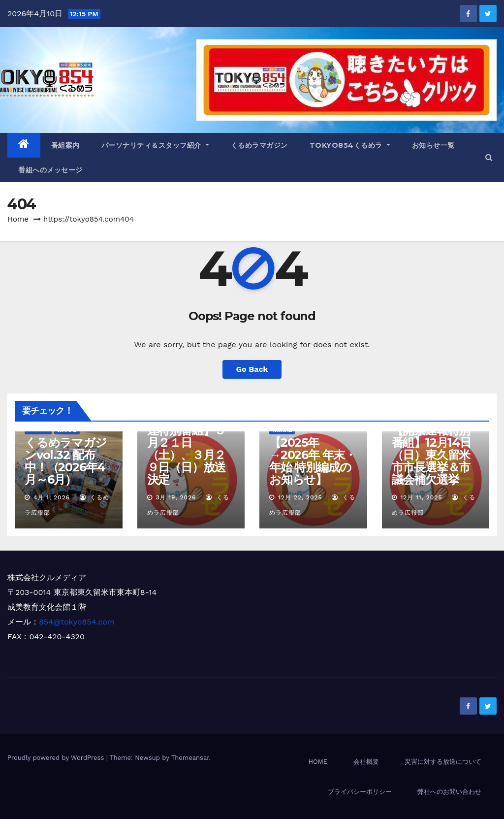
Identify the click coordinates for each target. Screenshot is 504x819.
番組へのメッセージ (50, 170)
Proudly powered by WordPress (57, 758)
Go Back (252, 369)
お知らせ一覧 (433, 145)
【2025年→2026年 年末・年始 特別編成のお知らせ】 (313, 461)
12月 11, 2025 (421, 497)
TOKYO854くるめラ (350, 145)
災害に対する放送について (443, 762)
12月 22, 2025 (300, 497)
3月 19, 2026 (176, 497)
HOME (318, 762)
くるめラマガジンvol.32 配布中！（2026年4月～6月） (66, 461)
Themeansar (190, 758)
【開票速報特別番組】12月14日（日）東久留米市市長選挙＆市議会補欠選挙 (431, 455)
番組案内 (65, 145)
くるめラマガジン (259, 145)
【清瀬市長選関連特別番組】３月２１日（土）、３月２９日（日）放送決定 (187, 449)
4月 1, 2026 (52, 497)
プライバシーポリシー (360, 792)
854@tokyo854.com (77, 622)
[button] (489, 157)
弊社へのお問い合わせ (449, 792)
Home (18, 219)
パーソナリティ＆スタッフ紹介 (155, 145)
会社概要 (366, 762)
